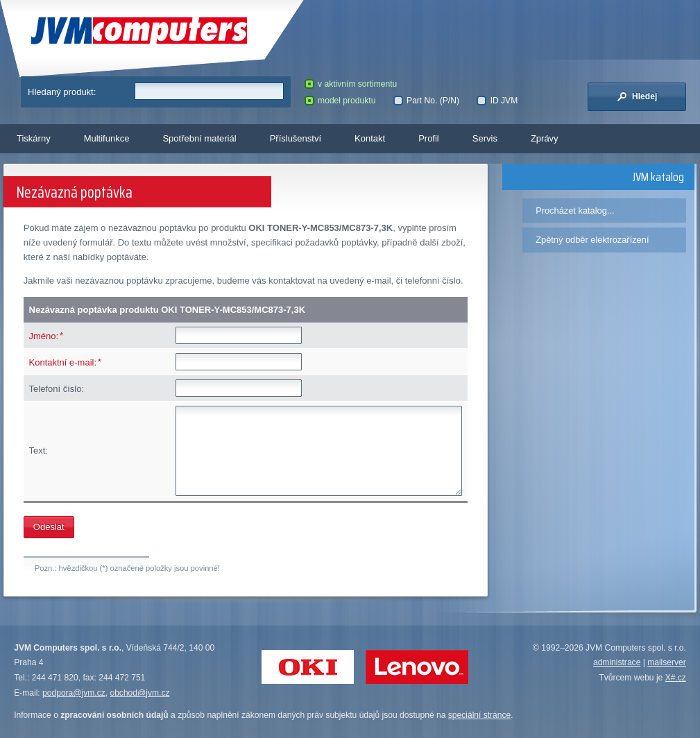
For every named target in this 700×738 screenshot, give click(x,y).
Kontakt (370, 138)
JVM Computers (139, 31)
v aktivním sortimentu (351, 84)
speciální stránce (480, 715)
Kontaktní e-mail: (63, 362)
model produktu (340, 101)
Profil (429, 138)
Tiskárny (34, 138)
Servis (485, 138)
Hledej (637, 96)
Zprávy (545, 138)
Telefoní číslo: (57, 389)
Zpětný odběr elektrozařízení (592, 240)
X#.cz (676, 678)
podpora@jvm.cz (74, 693)
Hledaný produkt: (62, 92)
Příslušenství (296, 138)
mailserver (667, 662)
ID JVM (497, 101)
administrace (617, 662)
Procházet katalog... (575, 211)
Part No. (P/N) (426, 101)
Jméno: (44, 336)
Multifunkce (107, 138)
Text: (39, 450)
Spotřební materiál (199, 138)
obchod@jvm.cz (139, 693)
